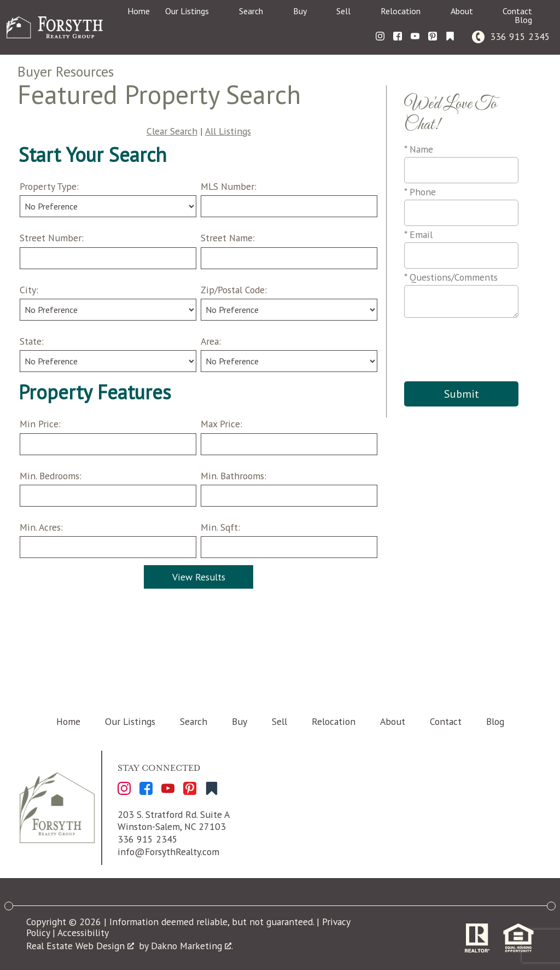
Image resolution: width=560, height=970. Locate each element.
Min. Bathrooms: (234, 476)
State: (32, 341)
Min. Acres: (41, 527)
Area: (211, 341)
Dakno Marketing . (192, 946)
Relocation (334, 721)
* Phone (420, 192)
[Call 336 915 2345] (511, 36)
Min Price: (40, 424)
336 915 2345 (148, 839)
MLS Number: (229, 186)
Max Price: (221, 424)
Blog (495, 721)
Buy (240, 721)
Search (194, 721)
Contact (446, 721)
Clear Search (172, 131)
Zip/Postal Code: (234, 290)
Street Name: (228, 238)
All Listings (228, 131)
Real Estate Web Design (80, 946)
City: (29, 290)
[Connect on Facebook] (398, 36)
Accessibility (83, 933)
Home (139, 11)
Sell (279, 721)
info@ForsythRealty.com (168, 852)
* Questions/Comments (451, 277)
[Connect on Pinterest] (433, 36)
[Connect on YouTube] (415, 36)
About (393, 721)
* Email (418, 234)
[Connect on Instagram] (380, 36)
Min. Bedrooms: (51, 476)
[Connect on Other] (450, 36)
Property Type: (49, 186)
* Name (419, 149)
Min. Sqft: (220, 527)
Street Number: (52, 238)
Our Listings (130, 721)
